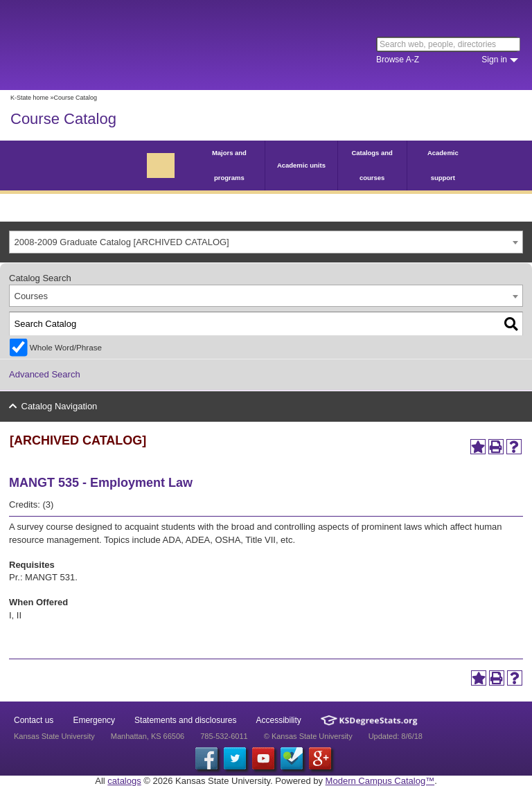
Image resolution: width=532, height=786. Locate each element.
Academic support (443, 165)
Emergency (94, 720)
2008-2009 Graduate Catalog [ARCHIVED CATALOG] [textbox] (122, 242)
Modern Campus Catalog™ (380, 781)
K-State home (29, 98)
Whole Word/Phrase (66, 347)
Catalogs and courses (372, 165)
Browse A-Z (398, 60)
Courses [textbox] (31, 296)
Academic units (301, 165)
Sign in (494, 60)
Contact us (34, 720)
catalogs (124, 781)
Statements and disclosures (185, 720)
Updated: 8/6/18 (396, 736)
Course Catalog (63, 119)
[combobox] (266, 242)
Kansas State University (126, 45)
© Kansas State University (308, 736)
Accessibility (279, 720)
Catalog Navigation (60, 406)
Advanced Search (45, 374)
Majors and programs (229, 165)
